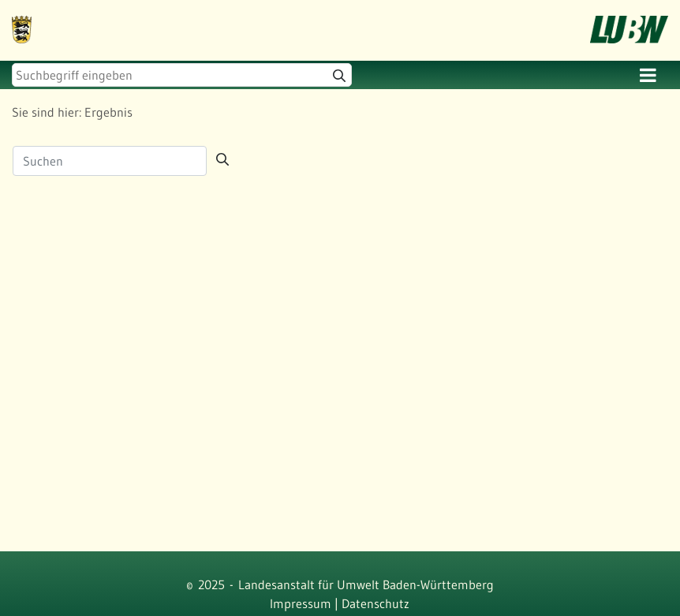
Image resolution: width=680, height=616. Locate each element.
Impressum (301, 603)
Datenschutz (375, 603)
